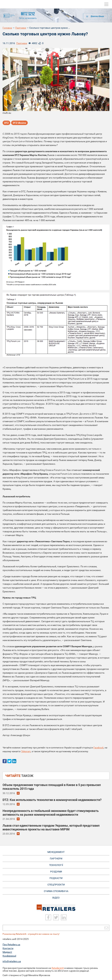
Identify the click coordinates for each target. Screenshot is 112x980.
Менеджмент (56, 852)
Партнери (21, 28)
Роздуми (56, 872)
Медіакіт (7, 952)
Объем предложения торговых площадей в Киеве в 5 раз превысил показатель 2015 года (52, 787)
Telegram (26, 751)
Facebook (98, 748)
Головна (7, 28)
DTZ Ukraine (19, 123)
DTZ (6, 123)
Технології (56, 865)
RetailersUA (58, 968)
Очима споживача (56, 891)
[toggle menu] (106, 4)
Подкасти (56, 878)
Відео (56, 898)
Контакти (8, 948)
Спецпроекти (56, 885)
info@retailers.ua (12, 961)
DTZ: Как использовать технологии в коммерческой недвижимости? (52, 800)
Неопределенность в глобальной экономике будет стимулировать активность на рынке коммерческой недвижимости (51, 813)
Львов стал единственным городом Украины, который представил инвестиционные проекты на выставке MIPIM (51, 827)
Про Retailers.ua (11, 944)
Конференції (9, 956)
